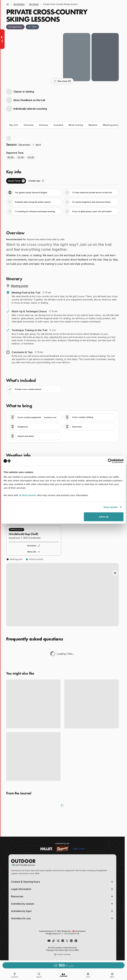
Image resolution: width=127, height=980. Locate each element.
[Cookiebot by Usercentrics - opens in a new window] (110, 461)
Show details (111, 507)
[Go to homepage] (63, 975)
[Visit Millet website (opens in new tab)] (47, 849)
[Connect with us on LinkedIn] (71, 941)
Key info (14, 125)
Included (58, 125)
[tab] (16, 181)
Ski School (34, 4)
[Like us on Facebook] (63, 941)
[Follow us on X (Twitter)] (67, 941)
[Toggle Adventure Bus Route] (115, 573)
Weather (93, 125)
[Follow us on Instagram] (58, 941)
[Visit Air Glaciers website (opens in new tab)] (78, 849)
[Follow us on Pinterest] (76, 941)
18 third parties (28, 495)
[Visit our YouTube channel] (49, 941)
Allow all (104, 517)
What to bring (76, 125)
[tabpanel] (62, 202)
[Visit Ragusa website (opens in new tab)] (62, 849)
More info (34, 552)
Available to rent (50, 417)
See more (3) (62, 81)
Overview (29, 125)
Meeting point (110, 125)
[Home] (8, 4)
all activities (19, 4)
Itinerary (44, 125)
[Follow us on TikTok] (54, 941)
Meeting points (17, 286)
